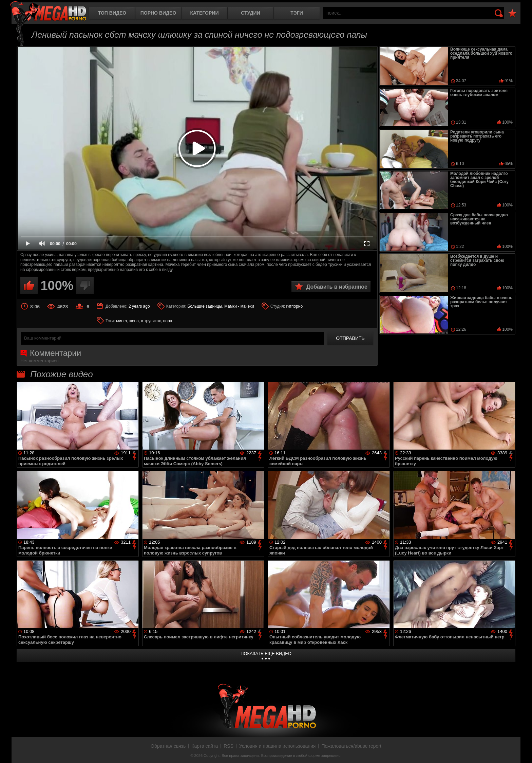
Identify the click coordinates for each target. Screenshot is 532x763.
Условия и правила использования (277, 746)
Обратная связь (168, 746)
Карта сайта (205, 746)
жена (134, 321)
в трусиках (151, 321)
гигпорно (294, 306)
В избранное (512, 13)
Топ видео (112, 13)
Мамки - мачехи (239, 306)
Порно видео (158, 13)
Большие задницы (205, 306)
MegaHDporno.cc (48, 12)
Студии (250, 13)
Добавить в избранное (337, 287)
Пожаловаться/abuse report (351, 746)
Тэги (297, 13)
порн (168, 321)
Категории (205, 13)
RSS (229, 746)
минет (121, 321)
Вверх (522, 750)
